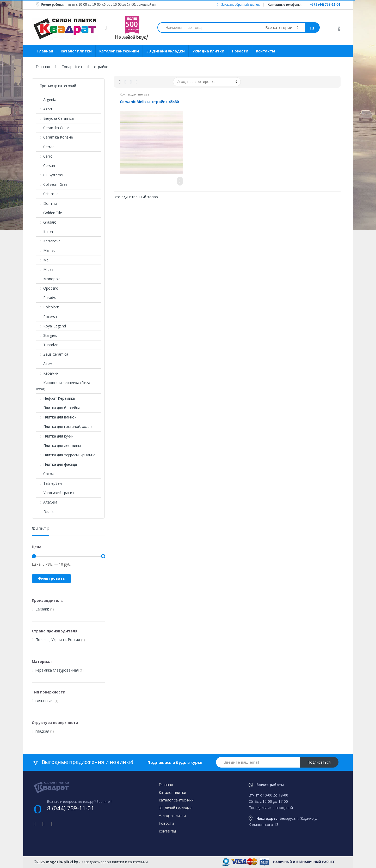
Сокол (45, 474)
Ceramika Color (52, 128)
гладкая (42, 731)
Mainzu (46, 250)
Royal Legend (51, 326)
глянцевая (44, 701)
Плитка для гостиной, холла (64, 426)
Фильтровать (51, 578)
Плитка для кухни (55, 436)
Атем (44, 364)
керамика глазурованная (57, 670)
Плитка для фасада (56, 464)
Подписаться (319, 762)
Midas (45, 269)
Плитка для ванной (56, 417)
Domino (46, 203)
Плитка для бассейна (58, 408)
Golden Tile (49, 213)
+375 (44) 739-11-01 (325, 5)
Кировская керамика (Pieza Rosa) (63, 386)
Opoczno (47, 288)
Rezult (45, 511)
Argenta (46, 100)
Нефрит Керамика (55, 398)
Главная (45, 51)
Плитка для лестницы (58, 445)
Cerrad (45, 147)
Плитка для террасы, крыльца (66, 455)
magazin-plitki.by (62, 862)
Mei (43, 260)
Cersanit (46, 166)
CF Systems (49, 175)
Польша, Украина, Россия (58, 640)
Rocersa (46, 317)
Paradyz (46, 298)
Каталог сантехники (119, 51)
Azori (44, 109)
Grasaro (46, 222)
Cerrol (45, 156)
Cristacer (47, 194)
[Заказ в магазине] (207, 82)
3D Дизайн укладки (166, 51)
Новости (240, 51)
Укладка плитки (208, 51)
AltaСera (47, 502)
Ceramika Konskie (54, 137)
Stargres (47, 335)
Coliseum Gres (52, 184)
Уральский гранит (55, 493)
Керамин (47, 373)
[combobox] (208, 28)
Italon (44, 232)
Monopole (48, 279)
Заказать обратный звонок (238, 5)
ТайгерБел (49, 483)
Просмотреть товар (178, 181)
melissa (144, 94)
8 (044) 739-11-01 (71, 808)
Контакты (266, 51)
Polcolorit (47, 307)
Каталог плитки (76, 51)
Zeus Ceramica (52, 354)
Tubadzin (47, 345)
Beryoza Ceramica (55, 118)
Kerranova (48, 241)
